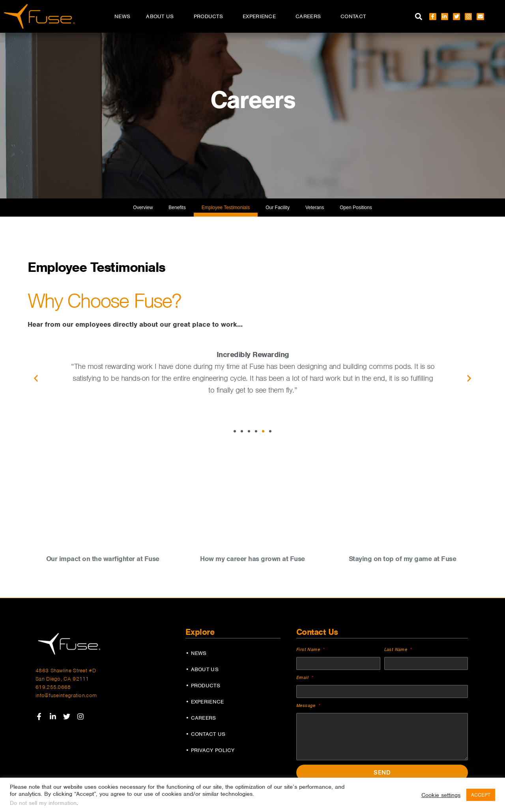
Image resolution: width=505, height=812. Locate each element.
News (122, 16)
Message (307, 705)
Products (210, 17)
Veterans (315, 208)
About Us (162, 17)
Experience (261, 17)
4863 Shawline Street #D (66, 671)
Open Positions (356, 208)
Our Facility (278, 208)
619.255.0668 (53, 687)
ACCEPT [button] (481, 795)
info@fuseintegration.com (66, 695)
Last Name (397, 649)
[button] (419, 16)
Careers (310, 17)
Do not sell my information (43, 803)
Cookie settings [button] (441, 795)
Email (303, 677)
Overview (143, 208)
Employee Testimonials (226, 208)
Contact (353, 16)
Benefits (177, 208)
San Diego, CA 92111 (62, 679)
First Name (309, 649)
